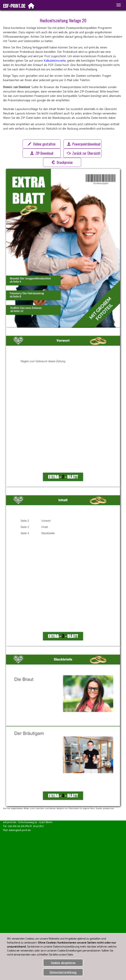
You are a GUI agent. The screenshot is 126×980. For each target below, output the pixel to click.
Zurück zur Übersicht (84, 153)
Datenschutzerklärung (63, 972)
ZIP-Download (42, 153)
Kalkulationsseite (55, 61)
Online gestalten (42, 144)
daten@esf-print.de (20, 830)
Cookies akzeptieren (63, 963)
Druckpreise (62, 162)
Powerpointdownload (84, 144)
